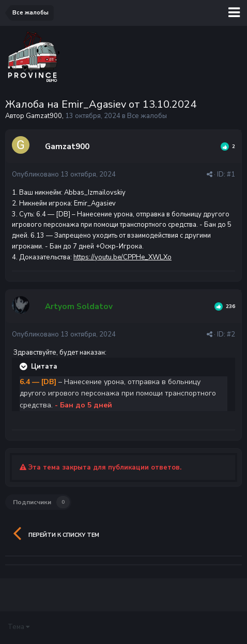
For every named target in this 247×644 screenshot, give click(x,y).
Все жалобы (147, 116)
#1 (231, 174)
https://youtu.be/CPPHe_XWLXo (122, 257)
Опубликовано (64, 174)
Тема (19, 627)
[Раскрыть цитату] (24, 367)
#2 (231, 334)
